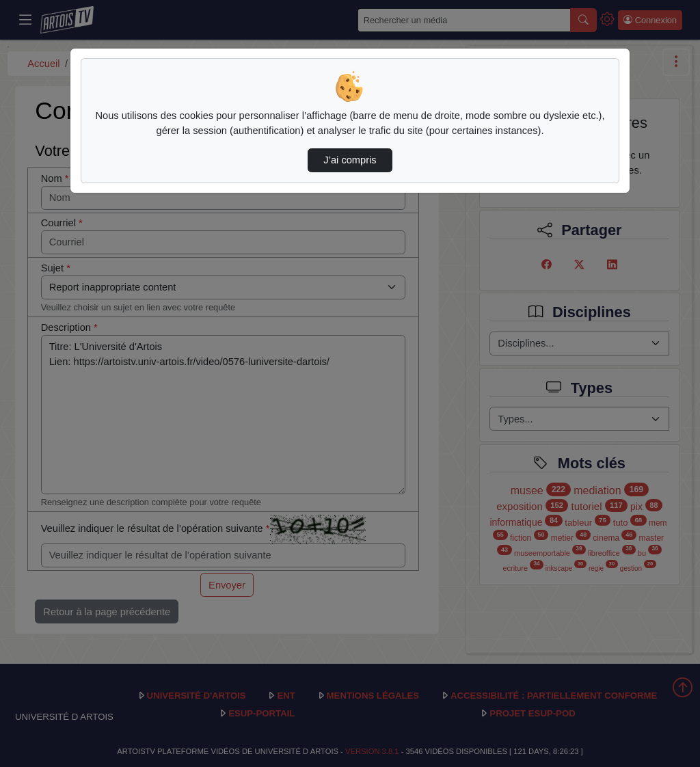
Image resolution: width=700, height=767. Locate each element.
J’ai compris (350, 160)
